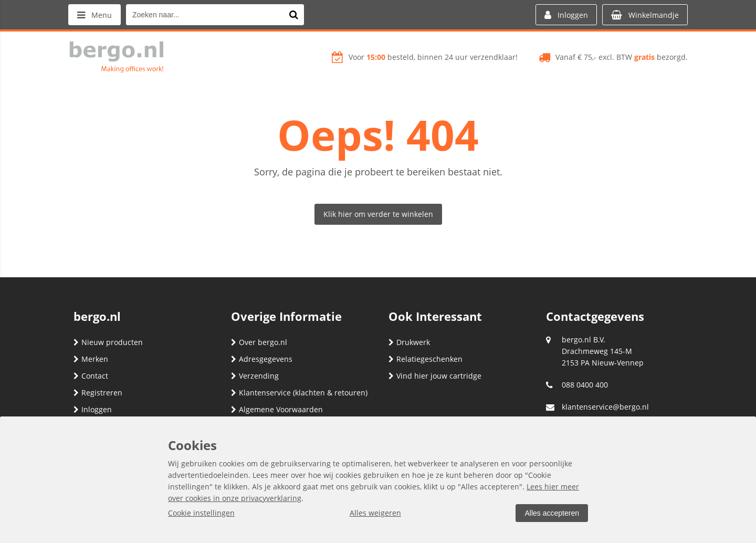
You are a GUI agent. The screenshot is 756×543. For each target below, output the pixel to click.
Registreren (98, 393)
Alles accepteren (552, 513)
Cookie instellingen (201, 513)
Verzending (255, 376)
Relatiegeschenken (426, 359)
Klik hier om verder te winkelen (378, 214)
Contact (91, 376)
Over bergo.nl (259, 342)
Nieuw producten (108, 342)
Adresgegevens (262, 359)
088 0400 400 (585, 385)
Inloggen (93, 409)
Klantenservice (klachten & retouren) (299, 393)
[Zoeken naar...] (293, 15)
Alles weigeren (375, 513)
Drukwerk (409, 342)
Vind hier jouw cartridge (435, 376)
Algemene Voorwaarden (277, 409)
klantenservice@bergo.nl (605, 407)
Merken (91, 359)
